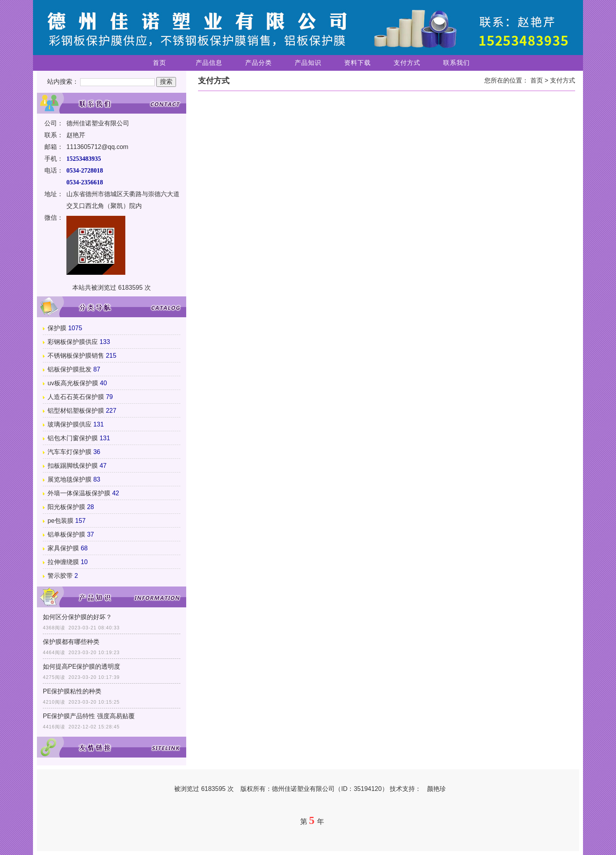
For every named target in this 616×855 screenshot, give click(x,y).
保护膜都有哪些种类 (71, 642)
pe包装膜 (60, 521)
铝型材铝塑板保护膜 (76, 411)
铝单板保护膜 (66, 534)
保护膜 (57, 328)
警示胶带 (60, 576)
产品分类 (258, 63)
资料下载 (357, 63)
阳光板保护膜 (66, 507)
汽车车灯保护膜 (70, 452)
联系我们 (456, 63)
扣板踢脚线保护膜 (73, 466)
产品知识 (308, 63)
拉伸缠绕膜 (63, 562)
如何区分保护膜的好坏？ (77, 617)
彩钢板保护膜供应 (73, 342)
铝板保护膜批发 (70, 369)
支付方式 (407, 63)
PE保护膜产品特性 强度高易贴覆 (89, 716)
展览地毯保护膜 (70, 479)
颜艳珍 (436, 789)
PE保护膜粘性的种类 (72, 691)
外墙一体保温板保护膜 (79, 493)
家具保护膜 (63, 548)
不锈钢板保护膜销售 (76, 356)
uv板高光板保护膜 (73, 383)
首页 (159, 63)
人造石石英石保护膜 (76, 397)
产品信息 (209, 63)
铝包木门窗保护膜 (73, 438)
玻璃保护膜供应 (70, 424)
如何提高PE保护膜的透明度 (82, 667)
